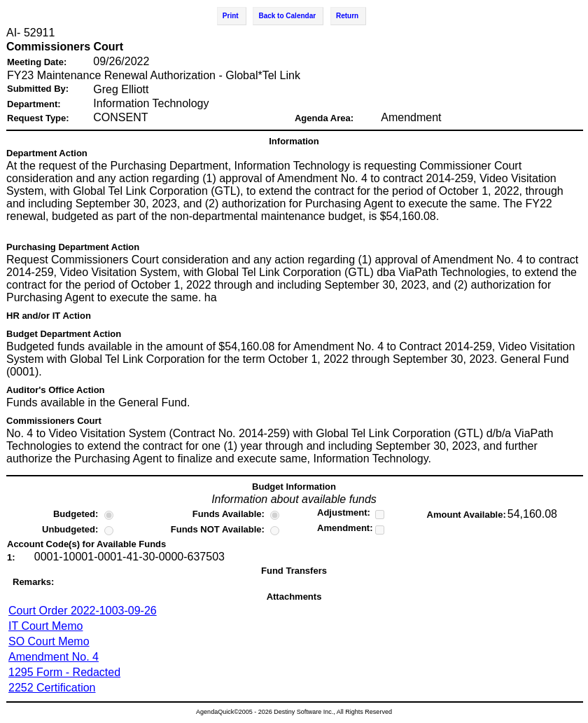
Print (231, 16)
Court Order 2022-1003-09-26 (83, 611)
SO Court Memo (49, 641)
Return (347, 16)
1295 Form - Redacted (64, 672)
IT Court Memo (45, 626)
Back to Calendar (287, 16)
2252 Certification (52, 688)
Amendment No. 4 (54, 657)
